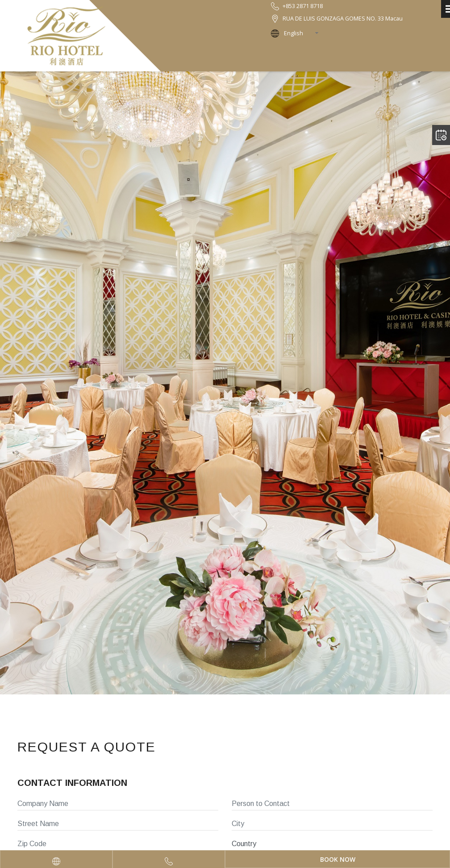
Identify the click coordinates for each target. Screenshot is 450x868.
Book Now (338, 859)
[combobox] (304, 33)
